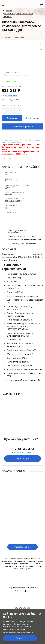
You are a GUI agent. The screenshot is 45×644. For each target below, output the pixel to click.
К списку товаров (11, 158)
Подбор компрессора (23, 126)
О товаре (7, 37)
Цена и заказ (19, 37)
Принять (20, 638)
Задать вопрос (22, 459)
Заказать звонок (22, 547)
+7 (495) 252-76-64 (24, 449)
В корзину (12, 118)
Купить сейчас (33, 118)
